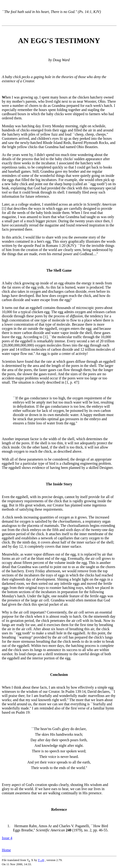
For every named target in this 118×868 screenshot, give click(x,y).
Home (6, 850)
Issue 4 (7, 838)
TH (41, 860)
